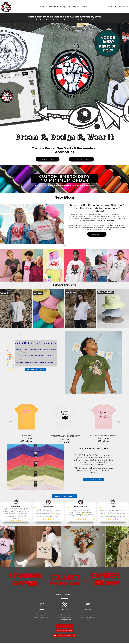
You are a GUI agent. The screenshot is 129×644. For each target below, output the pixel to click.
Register (111, 7)
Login (105, 7)
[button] (53, 7)
